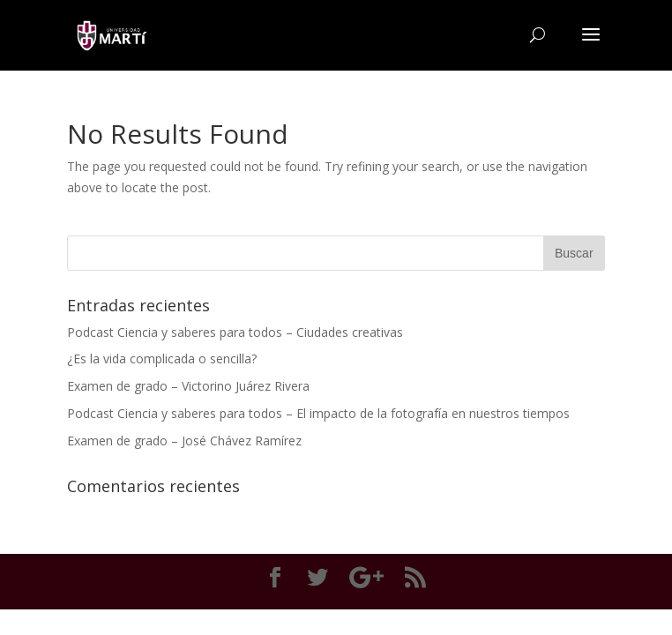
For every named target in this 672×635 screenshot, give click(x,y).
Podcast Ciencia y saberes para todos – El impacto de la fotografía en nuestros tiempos (318, 413)
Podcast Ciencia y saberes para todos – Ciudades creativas (235, 332)
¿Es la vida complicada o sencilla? (162, 359)
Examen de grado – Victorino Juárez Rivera (188, 386)
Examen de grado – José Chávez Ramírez (184, 441)
